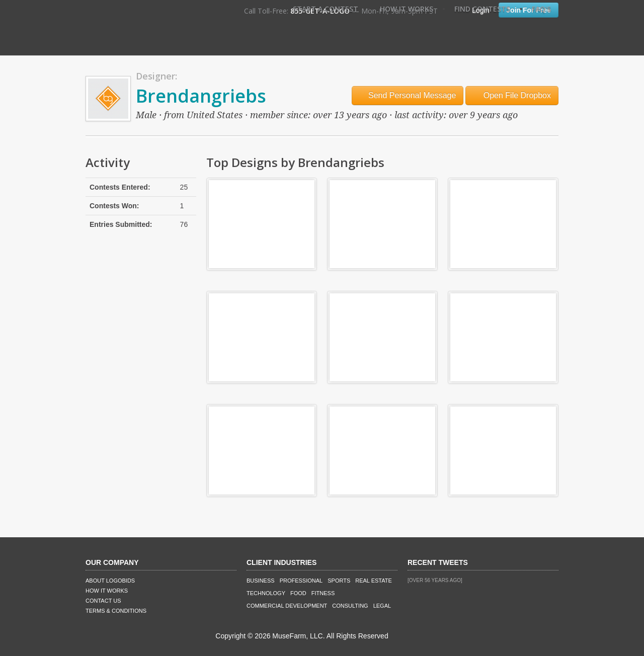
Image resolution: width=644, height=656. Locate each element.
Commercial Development (287, 606)
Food (298, 593)
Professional (301, 581)
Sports (339, 581)
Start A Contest (326, 9)
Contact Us (103, 601)
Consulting (350, 606)
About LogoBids (110, 581)
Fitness (323, 593)
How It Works (407, 9)
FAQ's (541, 9)
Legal (382, 606)
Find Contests (482, 9)
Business (261, 581)
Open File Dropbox (512, 95)
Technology (266, 593)
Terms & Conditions (116, 611)
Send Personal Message (408, 95)
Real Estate (374, 581)
